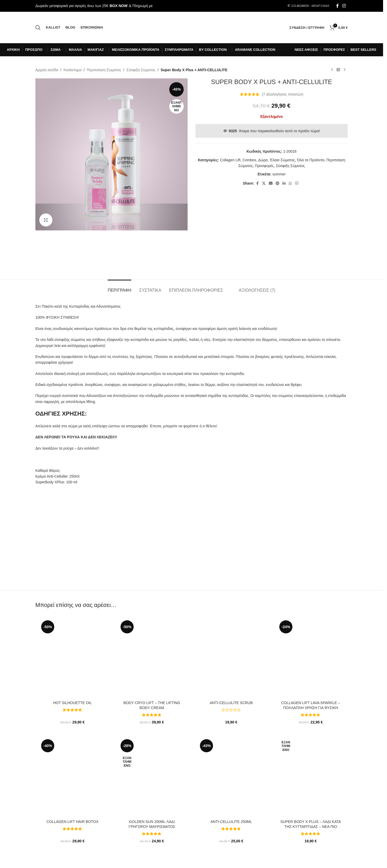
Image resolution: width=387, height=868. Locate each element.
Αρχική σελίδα (47, 70)
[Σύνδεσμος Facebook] (337, 6)
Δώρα (263, 160)
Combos (249, 160)
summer (279, 174)
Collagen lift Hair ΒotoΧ (72, 822)
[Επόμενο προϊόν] (345, 70)
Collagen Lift (230, 160)
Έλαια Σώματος (282, 160)
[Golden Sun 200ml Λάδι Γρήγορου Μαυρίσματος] (152, 777)
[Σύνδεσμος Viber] (297, 183)
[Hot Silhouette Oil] (72, 658)
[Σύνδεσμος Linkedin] (284, 183)
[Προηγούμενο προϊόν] (332, 70)
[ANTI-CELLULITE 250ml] (231, 777)
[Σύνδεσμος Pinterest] (277, 183)
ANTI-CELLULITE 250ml (231, 822)
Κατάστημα (72, 70)
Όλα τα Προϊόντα (311, 160)
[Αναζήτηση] (38, 27)
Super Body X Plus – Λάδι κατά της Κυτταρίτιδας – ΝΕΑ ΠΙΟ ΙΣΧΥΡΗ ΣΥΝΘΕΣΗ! (311, 827)
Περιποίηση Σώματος (104, 70)
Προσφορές (264, 166)
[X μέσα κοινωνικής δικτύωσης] (264, 183)
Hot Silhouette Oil (73, 703)
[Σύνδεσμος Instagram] (344, 6)
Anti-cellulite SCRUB (231, 703)
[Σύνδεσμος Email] (271, 183)
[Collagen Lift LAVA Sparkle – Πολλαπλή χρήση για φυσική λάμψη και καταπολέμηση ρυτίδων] (311, 658)
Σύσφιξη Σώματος (141, 70)
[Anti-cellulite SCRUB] (231, 658)
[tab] (119, 288)
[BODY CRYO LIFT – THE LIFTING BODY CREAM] (152, 658)
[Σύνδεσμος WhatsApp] (290, 183)
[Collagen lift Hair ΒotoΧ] (72, 777)
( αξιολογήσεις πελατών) (282, 94)
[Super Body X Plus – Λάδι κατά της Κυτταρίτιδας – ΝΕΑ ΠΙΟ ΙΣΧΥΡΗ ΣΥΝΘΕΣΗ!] (311, 777)
